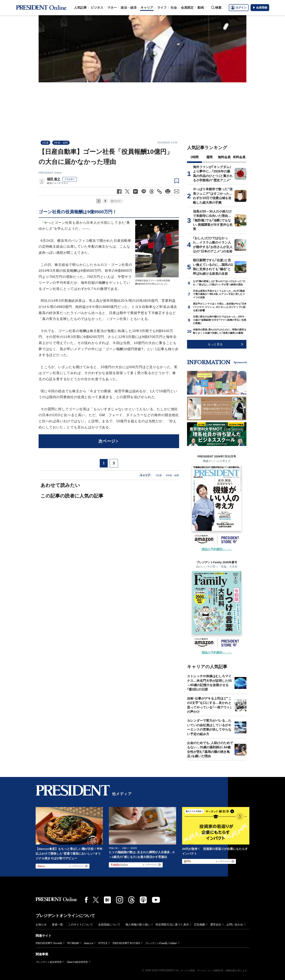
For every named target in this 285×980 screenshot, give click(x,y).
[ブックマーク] (177, 181)
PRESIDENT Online (50, 173)
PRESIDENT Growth (49, 943)
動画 (201, 8)
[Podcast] (143, 900)
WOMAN (73, 943)
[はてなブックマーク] (107, 900)
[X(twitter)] (96, 900)
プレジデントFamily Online (161, 943)
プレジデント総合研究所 (49, 962)
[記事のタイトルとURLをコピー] (159, 191)
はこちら (217, 549)
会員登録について (109, 925)
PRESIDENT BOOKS (126, 943)
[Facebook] (86, 900)
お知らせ (41, 925)
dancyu (88, 943)
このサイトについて (81, 925)
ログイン (239, 8)
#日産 (45, 143)
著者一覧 (57, 925)
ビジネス (97, 8)
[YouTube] (156, 900)
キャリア (147, 8)
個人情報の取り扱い (138, 925)
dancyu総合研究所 (77, 962)
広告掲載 (199, 925)
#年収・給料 (61, 143)
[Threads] (131, 900)
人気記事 (80, 8)
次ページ (116, 201)
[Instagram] (120, 900)
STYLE (103, 943)
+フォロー (69, 179)
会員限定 (187, 8)
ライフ (162, 8)
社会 (174, 8)
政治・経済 (129, 8)
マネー (112, 8)
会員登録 (260, 8)
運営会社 (216, 925)
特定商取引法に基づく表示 (172, 925)
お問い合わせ (235, 925)
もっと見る (215, 344)
